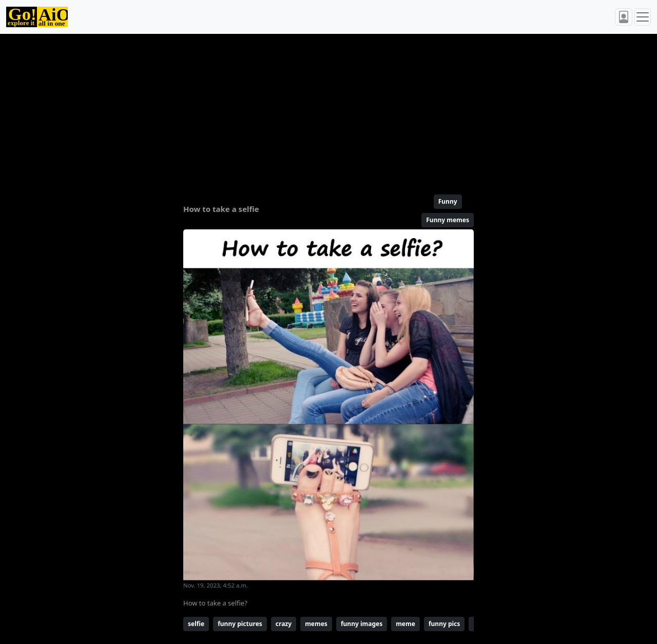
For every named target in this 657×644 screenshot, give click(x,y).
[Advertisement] (328, 110)
